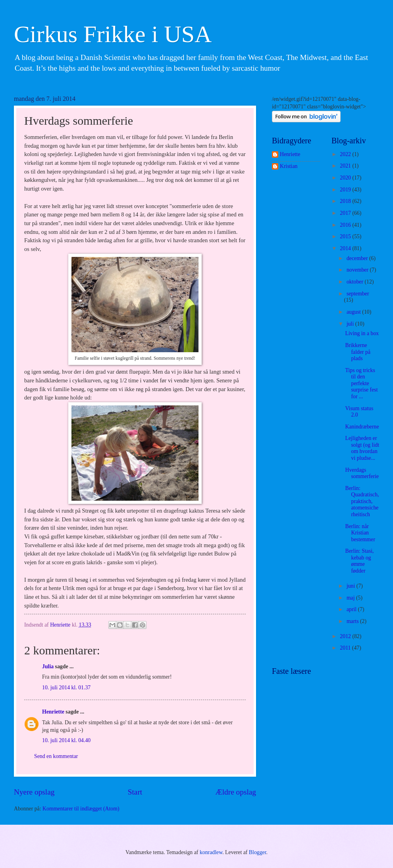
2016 (346, 225)
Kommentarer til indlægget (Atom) (81, 809)
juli (351, 324)
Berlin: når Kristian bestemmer (360, 533)
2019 (346, 190)
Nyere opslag (34, 792)
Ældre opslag (236, 792)
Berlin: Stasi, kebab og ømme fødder (359, 561)
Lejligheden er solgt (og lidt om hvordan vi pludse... (362, 448)
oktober (356, 282)
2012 (346, 636)
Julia (48, 666)
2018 (346, 201)
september (358, 294)
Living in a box (362, 333)
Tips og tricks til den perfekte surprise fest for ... (361, 383)
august (354, 312)
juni (352, 586)
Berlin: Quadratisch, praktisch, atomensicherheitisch (362, 501)
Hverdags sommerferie (362, 473)
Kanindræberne (362, 427)
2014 (346, 248)
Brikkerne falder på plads (358, 352)
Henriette (53, 712)
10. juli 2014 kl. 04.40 (66, 740)
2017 (346, 213)
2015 (346, 236)
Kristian (289, 166)
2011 (346, 648)
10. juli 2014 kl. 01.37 (66, 688)
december (358, 258)
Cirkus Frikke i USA (113, 34)
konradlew (211, 852)
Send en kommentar (56, 756)
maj (351, 598)
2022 (346, 154)
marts (353, 621)
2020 (346, 178)
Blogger (258, 852)
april (352, 609)
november (358, 270)
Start (135, 792)
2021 (346, 166)
